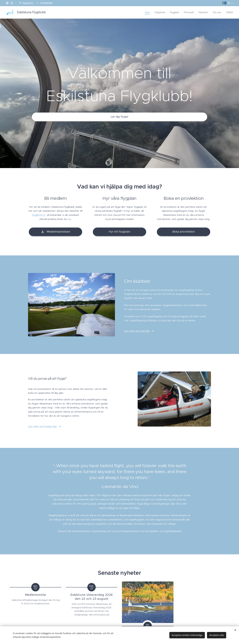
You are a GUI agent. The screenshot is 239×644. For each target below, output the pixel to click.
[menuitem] (148, 12)
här (69, 219)
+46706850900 (46, 3)
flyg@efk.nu (28, 3)
